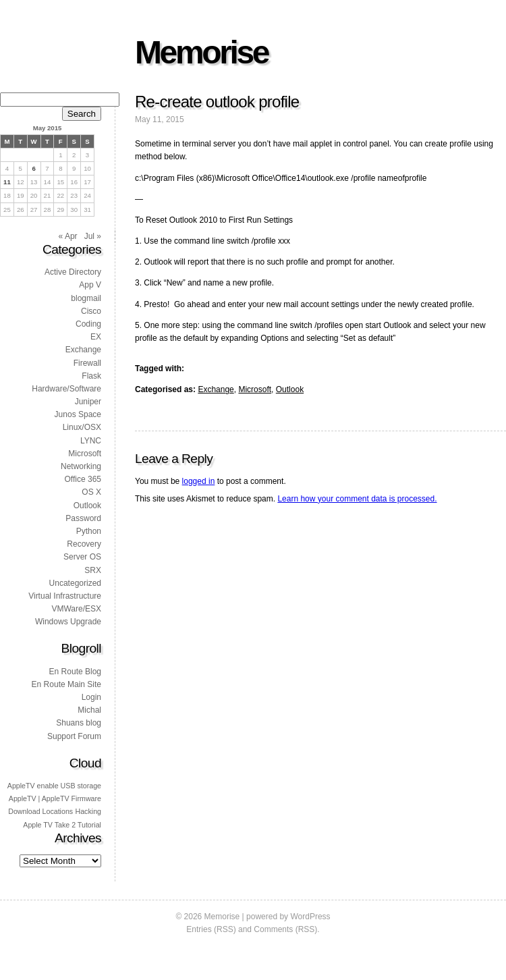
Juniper (88, 402)
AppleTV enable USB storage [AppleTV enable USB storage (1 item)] (54, 786)
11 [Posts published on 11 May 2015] (7, 182)
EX (96, 337)
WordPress (310, 917)
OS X (91, 492)
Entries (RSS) (211, 929)
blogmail (86, 298)
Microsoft (255, 389)
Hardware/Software (66, 389)
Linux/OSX (82, 427)
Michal (89, 710)
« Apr (68, 236)
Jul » (93, 236)
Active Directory (73, 272)
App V (90, 285)
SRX (93, 570)
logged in (199, 481)
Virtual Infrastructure (65, 596)
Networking (81, 466)
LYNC (91, 441)
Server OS (82, 557)
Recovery (84, 544)
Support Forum (74, 736)
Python (89, 531)
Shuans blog (79, 723)
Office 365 (83, 479)
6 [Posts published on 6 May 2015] (33, 168)
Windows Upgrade (68, 622)
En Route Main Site (66, 684)
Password (83, 518)
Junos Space (78, 414)
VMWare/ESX (76, 609)
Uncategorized (75, 583)
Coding (88, 324)
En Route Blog (75, 672)
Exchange (216, 389)
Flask (91, 376)
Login (91, 697)
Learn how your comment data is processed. (357, 499)
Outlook (290, 389)
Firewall (87, 363)
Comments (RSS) (285, 929)
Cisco (91, 311)
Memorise (201, 52)
